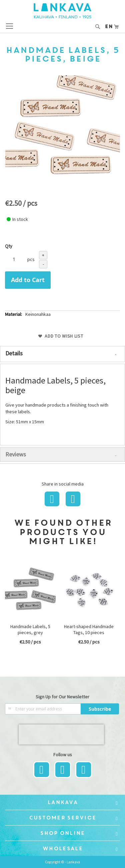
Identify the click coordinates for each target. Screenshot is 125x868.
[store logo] (62, 11)
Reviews (16, 454)
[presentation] (61, 734)
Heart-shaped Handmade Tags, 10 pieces (89, 629)
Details (14, 353)
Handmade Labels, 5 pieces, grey (30, 629)
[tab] (62, 354)
